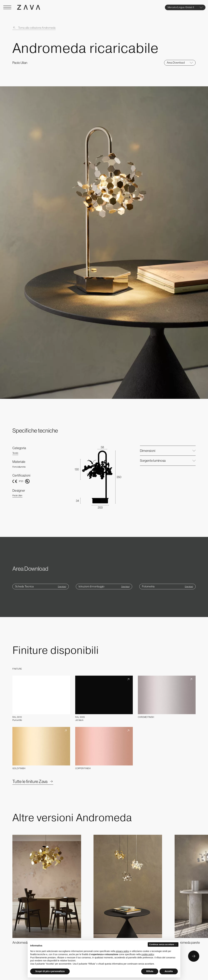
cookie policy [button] (148, 954)
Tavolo (15, 453)
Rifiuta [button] (150, 971)
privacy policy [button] (123, 951)
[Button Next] (194, 956)
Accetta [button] (169, 971)
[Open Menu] (7, 7)
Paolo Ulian (17, 495)
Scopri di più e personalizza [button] (50, 971)
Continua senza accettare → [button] (163, 944)
